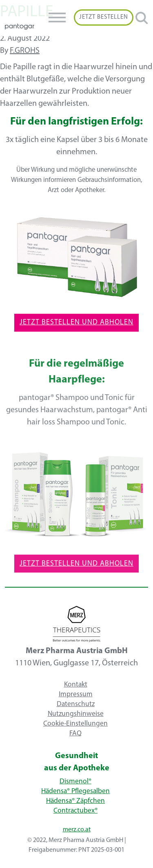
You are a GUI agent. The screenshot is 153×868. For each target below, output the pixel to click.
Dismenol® (75, 782)
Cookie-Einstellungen (75, 723)
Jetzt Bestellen (104, 17)
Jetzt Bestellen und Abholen (76, 322)
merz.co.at (77, 830)
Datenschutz (76, 704)
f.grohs (25, 51)
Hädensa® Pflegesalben (75, 791)
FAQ (75, 733)
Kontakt (76, 684)
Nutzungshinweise (76, 714)
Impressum (76, 694)
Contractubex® (75, 811)
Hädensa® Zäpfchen (75, 801)
